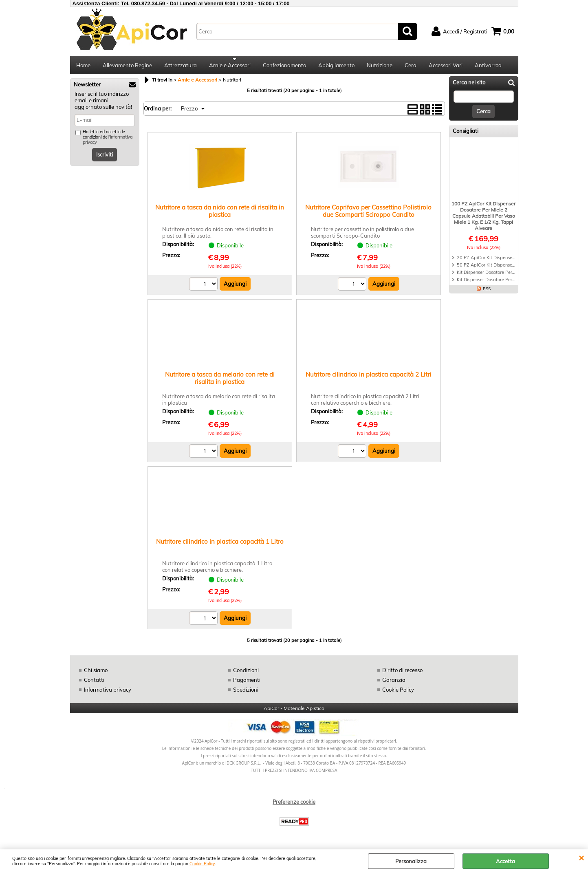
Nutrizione (380, 66)
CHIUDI (581, 858)
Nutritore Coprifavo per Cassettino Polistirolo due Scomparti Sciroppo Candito (368, 214)
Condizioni (246, 673)
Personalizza (411, 861)
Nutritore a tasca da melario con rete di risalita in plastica (220, 381)
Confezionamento (284, 66)
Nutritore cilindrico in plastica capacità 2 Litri (368, 377)
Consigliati (466, 134)
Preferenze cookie (294, 805)
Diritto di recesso (402, 673)
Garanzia (394, 683)
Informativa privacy (108, 692)
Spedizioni (246, 692)
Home (83, 66)
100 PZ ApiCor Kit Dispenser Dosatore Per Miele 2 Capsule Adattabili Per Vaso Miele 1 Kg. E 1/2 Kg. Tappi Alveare (483, 218)
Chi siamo (96, 673)
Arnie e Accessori (230, 66)
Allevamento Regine (127, 66)
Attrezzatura (181, 66)
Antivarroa (488, 66)
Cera (411, 66)
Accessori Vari (446, 66)
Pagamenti (247, 683)
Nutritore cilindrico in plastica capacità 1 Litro (220, 544)
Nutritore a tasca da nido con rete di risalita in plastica (220, 214)
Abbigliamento (336, 66)
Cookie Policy (202, 864)
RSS (487, 291)
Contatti (94, 683)
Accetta (505, 861)
